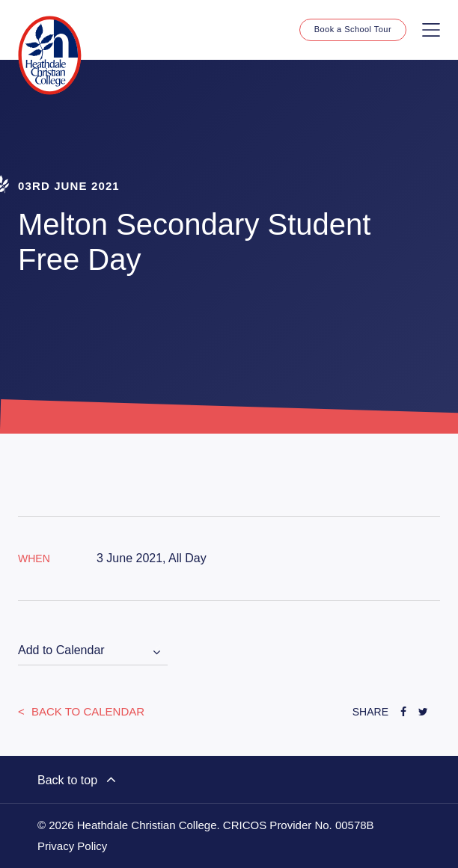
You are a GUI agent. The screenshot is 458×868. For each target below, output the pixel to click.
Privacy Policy (72, 846)
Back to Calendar (86, 711)
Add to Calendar (61, 650)
